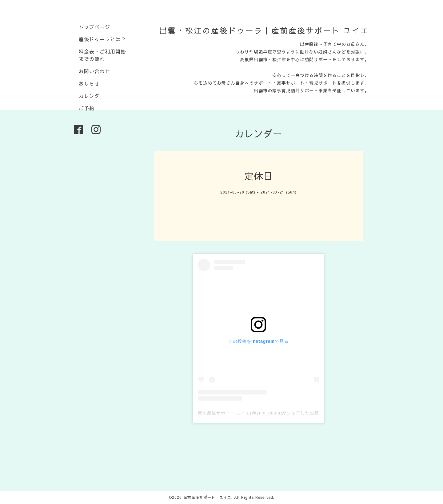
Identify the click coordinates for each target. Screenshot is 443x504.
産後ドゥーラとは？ (102, 39)
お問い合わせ (94, 71)
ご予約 (87, 108)
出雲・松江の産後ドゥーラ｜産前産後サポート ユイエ (264, 30)
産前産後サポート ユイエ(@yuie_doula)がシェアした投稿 (258, 413)
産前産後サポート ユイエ (207, 497)
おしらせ (89, 83)
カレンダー (92, 96)
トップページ (94, 27)
